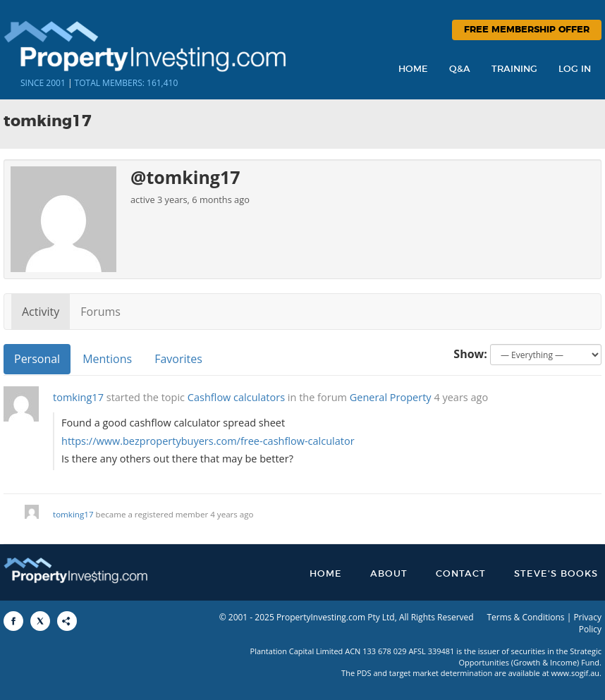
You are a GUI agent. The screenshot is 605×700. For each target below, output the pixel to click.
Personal (37, 359)
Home (413, 69)
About (389, 574)
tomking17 (78, 397)
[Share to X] (40, 621)
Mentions (107, 359)
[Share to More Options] (67, 621)
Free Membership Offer (527, 30)
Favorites (178, 359)
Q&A (460, 69)
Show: (470, 354)
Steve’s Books (556, 574)
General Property (391, 397)
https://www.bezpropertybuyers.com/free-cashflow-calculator (208, 441)
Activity (41, 312)
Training (514, 69)
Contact (461, 574)
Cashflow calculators (236, 397)
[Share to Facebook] (13, 621)
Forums (100, 312)
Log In (575, 69)
